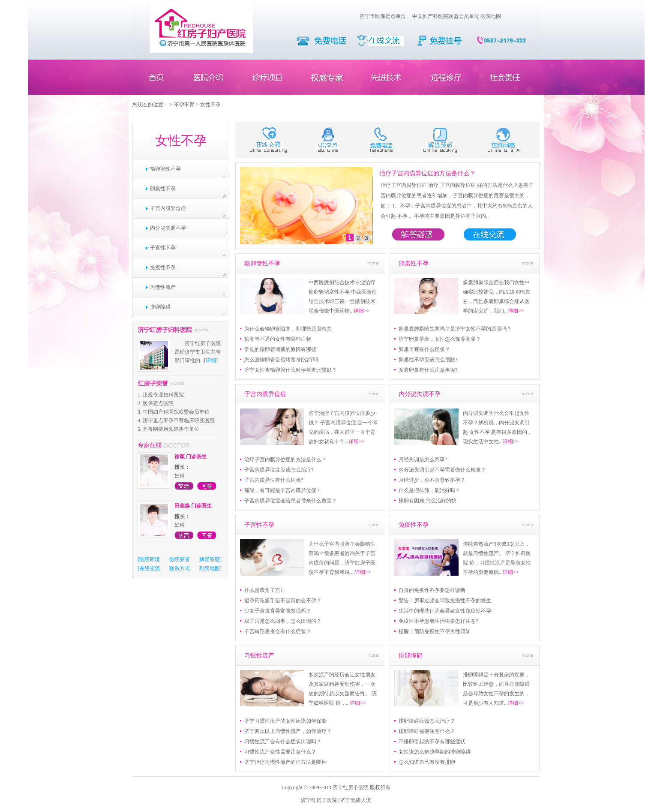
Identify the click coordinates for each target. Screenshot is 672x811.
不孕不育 (184, 105)
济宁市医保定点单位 (383, 16)
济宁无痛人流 (356, 800)
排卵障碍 (160, 307)
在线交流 (150, 568)
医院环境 (150, 559)
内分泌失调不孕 (168, 228)
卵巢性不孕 (163, 189)
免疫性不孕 (163, 267)
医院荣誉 (180, 559)
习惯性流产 (163, 287)
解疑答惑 (210, 559)
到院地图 (210, 568)
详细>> (362, 311)
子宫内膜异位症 (168, 208)
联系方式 (180, 568)
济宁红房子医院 (319, 800)
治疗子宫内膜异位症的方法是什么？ (427, 173)
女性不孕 (210, 105)
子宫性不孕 (163, 248)
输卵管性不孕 (165, 169)
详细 (211, 360)
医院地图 (491, 16)
